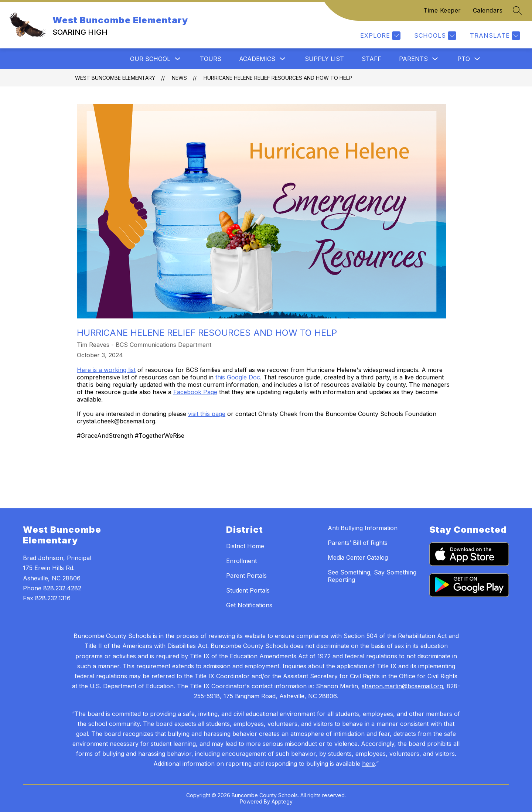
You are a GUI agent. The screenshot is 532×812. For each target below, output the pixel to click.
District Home (245, 546)
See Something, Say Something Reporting (372, 576)
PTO (464, 59)
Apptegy (282, 801)
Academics (257, 59)
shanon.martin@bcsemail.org (402, 686)
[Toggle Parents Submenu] (435, 59)
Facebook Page (195, 392)
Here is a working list (106, 370)
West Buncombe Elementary (115, 78)
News (179, 78)
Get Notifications (249, 605)
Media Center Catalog (358, 557)
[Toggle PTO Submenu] (477, 59)
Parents (413, 59)
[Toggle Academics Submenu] (283, 59)
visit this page (207, 414)
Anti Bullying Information (363, 528)
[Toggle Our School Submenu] (178, 59)
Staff (371, 59)
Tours (211, 59)
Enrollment (241, 561)
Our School (150, 59)
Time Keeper (442, 10)
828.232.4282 (62, 588)
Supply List (324, 59)
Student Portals (248, 590)
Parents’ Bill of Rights (358, 543)
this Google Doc (238, 377)
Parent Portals (246, 576)
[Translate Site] (494, 36)
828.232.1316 (53, 598)
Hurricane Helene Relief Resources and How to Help (278, 78)
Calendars (488, 10)
